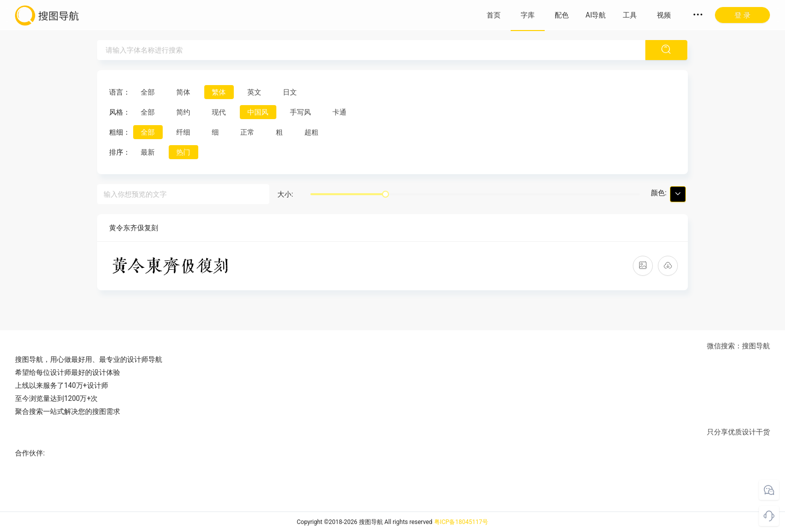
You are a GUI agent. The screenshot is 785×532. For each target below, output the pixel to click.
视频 (664, 15)
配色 (562, 15)
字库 (528, 15)
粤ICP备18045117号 (461, 522)
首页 (494, 15)
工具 (630, 15)
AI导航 (596, 15)
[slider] (385, 194)
